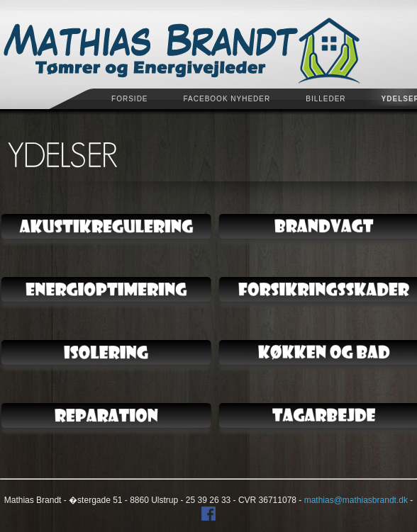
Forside (129, 99)
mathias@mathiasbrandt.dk (356, 497)
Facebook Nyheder (227, 99)
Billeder (326, 99)
